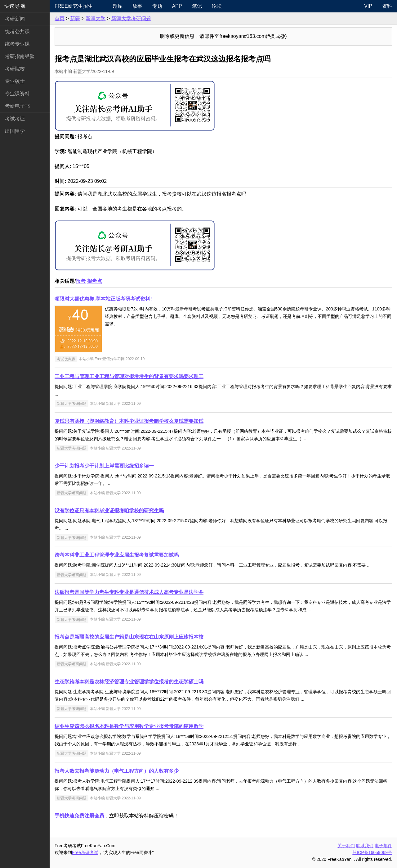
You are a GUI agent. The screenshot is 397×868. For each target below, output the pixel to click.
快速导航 (15, 6)
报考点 (95, 281)
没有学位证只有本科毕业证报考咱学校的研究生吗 (109, 511)
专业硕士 (15, 81)
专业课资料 (17, 94)
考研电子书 (17, 106)
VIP (368, 6)
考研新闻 (15, 19)
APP (177, 6)
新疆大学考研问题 (131, 18)
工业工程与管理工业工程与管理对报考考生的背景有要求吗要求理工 (129, 376)
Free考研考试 (85, 852)
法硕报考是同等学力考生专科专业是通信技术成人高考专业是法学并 (129, 592)
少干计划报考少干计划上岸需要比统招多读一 (104, 466)
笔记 (197, 6)
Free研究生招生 (74, 6)
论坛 (217, 6)
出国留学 (15, 131)
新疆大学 (96, 18)
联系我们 (365, 846)
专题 (157, 6)
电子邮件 (383, 846)
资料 (387, 6)
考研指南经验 (20, 56)
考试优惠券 (66, 359)
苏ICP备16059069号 (372, 852)
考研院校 (15, 69)
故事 (137, 6)
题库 (118, 6)
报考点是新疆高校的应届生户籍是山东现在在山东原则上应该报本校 (129, 637)
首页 (60, 18)
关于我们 (346, 846)
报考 (81, 281)
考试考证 (15, 119)
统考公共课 (17, 32)
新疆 (75, 18)
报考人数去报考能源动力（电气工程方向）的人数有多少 (117, 771)
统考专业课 (17, 44)
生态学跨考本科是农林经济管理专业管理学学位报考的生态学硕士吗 (129, 682)
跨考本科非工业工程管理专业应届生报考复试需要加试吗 (117, 555)
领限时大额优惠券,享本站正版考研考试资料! (103, 299)
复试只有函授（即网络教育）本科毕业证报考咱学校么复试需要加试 (129, 421)
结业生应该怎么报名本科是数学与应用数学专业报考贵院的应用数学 (129, 726)
